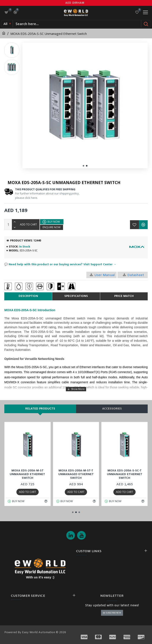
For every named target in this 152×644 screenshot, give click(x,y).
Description (28, 296)
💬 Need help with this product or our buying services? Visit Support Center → (60, 265)
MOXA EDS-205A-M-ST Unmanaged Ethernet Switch (27, 474)
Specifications (76, 296)
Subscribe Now (113, 613)
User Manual (102, 275)
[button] (83, 166)
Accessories (112, 409)
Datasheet (133, 275)
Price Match (124, 296)
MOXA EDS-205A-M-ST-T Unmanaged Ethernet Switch (76, 474)
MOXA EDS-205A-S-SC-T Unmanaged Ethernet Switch (125, 474)
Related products (40, 409)
